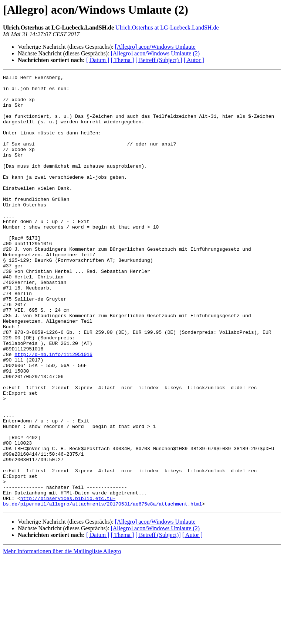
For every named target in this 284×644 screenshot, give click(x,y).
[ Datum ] (98, 60)
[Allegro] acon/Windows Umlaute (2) (155, 53)
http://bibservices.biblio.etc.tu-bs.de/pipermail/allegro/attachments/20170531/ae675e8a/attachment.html (102, 587)
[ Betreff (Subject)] (158, 621)
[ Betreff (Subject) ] (159, 60)
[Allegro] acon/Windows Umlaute (155, 47)
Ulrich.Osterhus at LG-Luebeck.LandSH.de (167, 28)
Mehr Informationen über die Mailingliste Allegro (62, 638)
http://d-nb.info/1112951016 (53, 411)
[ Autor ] (194, 60)
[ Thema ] (123, 60)
